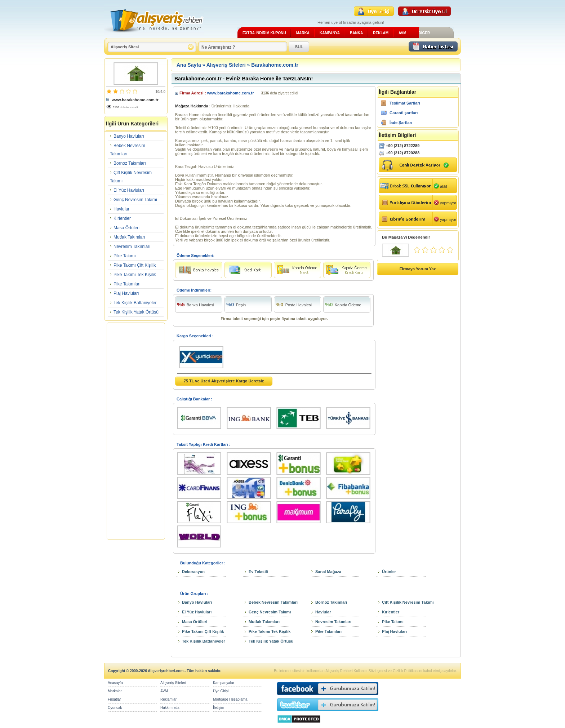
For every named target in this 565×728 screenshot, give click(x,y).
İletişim (219, 708)
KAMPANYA (330, 33)
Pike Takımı (125, 256)
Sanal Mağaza (328, 572)
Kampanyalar (224, 683)
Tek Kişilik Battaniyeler (135, 303)
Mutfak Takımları (129, 237)
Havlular (121, 209)
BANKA (356, 33)
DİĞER (424, 33)
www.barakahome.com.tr (135, 100)
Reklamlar (168, 699)
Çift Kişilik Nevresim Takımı (408, 602)
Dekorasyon (193, 572)
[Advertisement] (136, 431)
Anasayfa (115, 683)
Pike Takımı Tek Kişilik (135, 275)
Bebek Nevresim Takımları (273, 602)
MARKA (303, 33)
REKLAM (381, 33)
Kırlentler (122, 218)
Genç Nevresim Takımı (135, 200)
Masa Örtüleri (126, 228)
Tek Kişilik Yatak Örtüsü (136, 312)
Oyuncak (115, 708)
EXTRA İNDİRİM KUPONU (264, 33)
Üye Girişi (221, 691)
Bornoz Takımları (130, 163)
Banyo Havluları (129, 136)
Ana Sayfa (189, 65)
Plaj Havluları (126, 293)
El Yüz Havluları (129, 190)
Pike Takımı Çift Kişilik (135, 265)
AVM (402, 33)
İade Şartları (401, 123)
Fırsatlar (114, 699)
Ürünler (389, 572)
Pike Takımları (127, 284)
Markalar (115, 691)
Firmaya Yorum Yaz (418, 269)
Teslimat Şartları (405, 103)
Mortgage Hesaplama (230, 699)
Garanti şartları (404, 113)
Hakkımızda (170, 708)
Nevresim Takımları (132, 247)
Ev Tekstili (258, 572)
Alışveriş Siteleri (226, 65)
